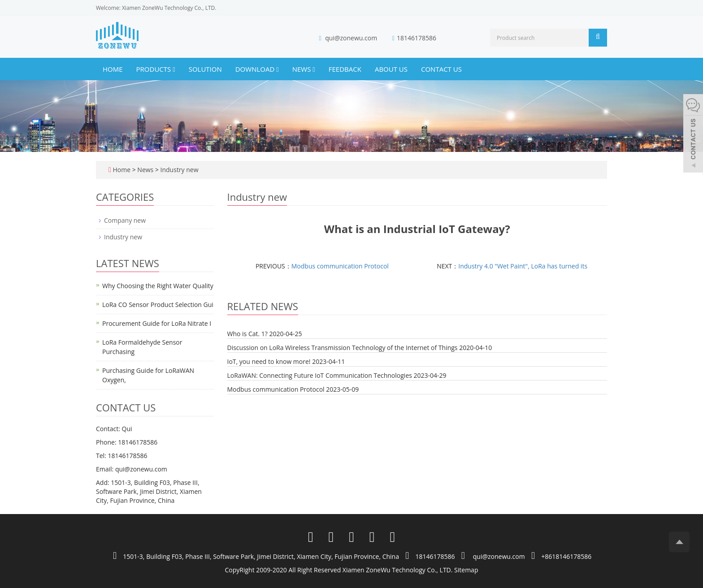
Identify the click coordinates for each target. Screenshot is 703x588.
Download (257, 69)
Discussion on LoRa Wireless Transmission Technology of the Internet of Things (343, 348)
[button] (174, 69)
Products (156, 69)
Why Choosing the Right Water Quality (158, 286)
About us (391, 69)
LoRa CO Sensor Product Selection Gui (158, 305)
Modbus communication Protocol (340, 266)
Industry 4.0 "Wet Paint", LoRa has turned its (523, 266)
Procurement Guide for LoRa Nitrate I (157, 323)
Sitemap (466, 570)
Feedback (345, 69)
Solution (205, 69)
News (304, 69)
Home (113, 69)
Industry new (179, 170)
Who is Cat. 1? (247, 334)
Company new (125, 220)
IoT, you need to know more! (269, 361)
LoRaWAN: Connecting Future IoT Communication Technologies (320, 375)
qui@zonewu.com (351, 38)
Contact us (441, 69)
